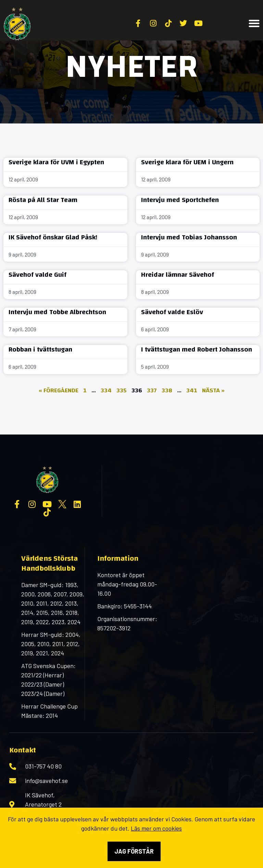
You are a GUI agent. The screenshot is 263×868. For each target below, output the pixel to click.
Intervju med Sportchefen (180, 200)
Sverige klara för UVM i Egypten (56, 162)
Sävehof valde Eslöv (172, 312)
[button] (254, 23)
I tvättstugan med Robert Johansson (197, 349)
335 (122, 390)
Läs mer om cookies (156, 828)
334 (106, 390)
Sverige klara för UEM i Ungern (187, 162)
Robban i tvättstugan (40, 349)
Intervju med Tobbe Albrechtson (57, 312)
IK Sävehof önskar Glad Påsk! (53, 237)
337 (152, 390)
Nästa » (213, 390)
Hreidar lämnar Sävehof (178, 275)
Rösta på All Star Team (43, 200)
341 (192, 390)
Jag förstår (134, 851)
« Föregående (59, 390)
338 (167, 390)
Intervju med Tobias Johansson (189, 237)
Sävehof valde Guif (37, 275)
